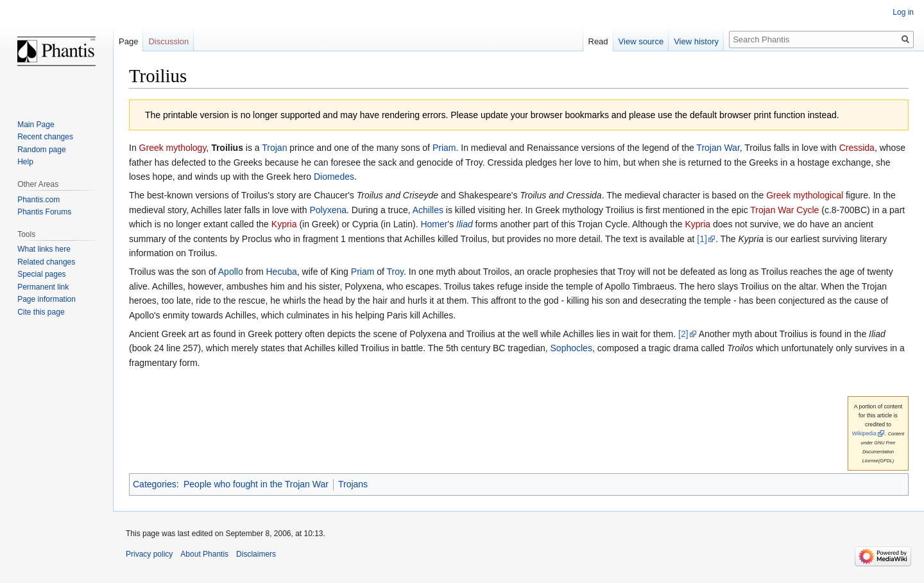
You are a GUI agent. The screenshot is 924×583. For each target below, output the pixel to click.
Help (25, 162)
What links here (44, 249)
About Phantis (204, 554)
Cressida (857, 148)
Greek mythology (173, 148)
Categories (155, 484)
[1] (702, 239)
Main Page (36, 125)
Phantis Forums (44, 212)
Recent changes (45, 137)
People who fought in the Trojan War (256, 484)
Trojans (353, 484)
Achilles (428, 210)
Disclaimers (256, 554)
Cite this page (41, 312)
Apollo (231, 272)
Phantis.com (38, 200)
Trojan (274, 148)
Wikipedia (864, 433)
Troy (395, 272)
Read (598, 41)
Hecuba (281, 272)
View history (696, 41)
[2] (683, 334)
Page (128, 41)
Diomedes (334, 177)
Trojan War (718, 148)
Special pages (41, 274)
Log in (903, 12)
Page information (47, 299)
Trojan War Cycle (784, 210)
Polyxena (328, 210)
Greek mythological (805, 195)
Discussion (168, 41)
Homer (434, 224)
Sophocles (571, 348)
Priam (444, 148)
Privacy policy (149, 554)
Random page (41, 150)
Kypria (284, 224)
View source (641, 41)
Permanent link (43, 287)
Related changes (46, 262)
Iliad (465, 224)
